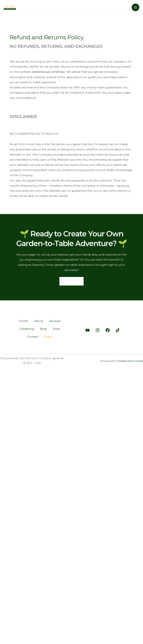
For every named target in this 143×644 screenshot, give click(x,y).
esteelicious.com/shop (48, 72)
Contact (32, 337)
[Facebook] (108, 331)
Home (22, 321)
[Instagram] (98, 331)
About (39, 321)
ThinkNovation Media (130, 362)
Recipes (56, 321)
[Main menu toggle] (135, 7)
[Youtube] (88, 331)
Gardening (25, 329)
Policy (49, 337)
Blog (43, 329)
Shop (58, 329)
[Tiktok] (118, 331)
